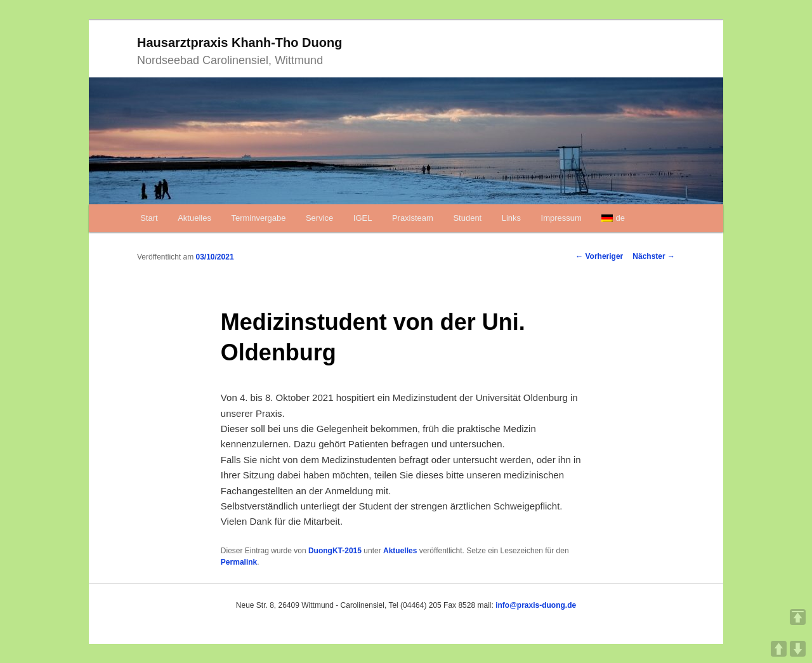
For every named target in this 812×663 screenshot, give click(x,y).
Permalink (239, 562)
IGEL (363, 218)
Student (467, 218)
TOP (798, 617)
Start (149, 218)
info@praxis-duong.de (536, 605)
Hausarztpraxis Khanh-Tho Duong (239, 43)
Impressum (561, 218)
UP (779, 649)
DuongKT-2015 (335, 551)
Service (319, 218)
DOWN (798, 649)
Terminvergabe (258, 218)
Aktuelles (194, 218)
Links (511, 218)
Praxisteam (413, 218)
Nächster (654, 256)
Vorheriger (599, 256)
